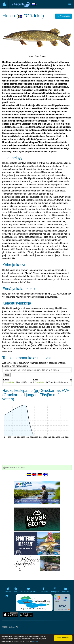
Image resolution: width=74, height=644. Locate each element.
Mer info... (36, 641)
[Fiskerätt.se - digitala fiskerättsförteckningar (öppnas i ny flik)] (34, 603)
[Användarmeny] (4, 4)
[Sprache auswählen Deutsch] (40, 475)
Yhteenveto (63, 16)
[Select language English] (34, 475)
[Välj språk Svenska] (29, 475)
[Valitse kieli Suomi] (45, 475)
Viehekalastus (10, 382)
